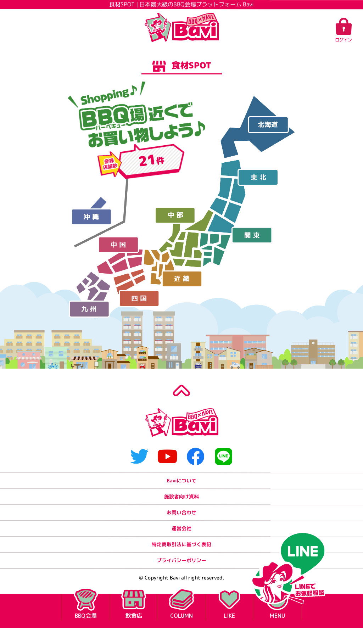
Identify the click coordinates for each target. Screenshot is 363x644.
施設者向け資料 (181, 502)
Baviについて (182, 483)
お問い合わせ (181, 520)
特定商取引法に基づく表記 (181, 557)
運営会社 (181, 539)
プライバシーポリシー (181, 575)
